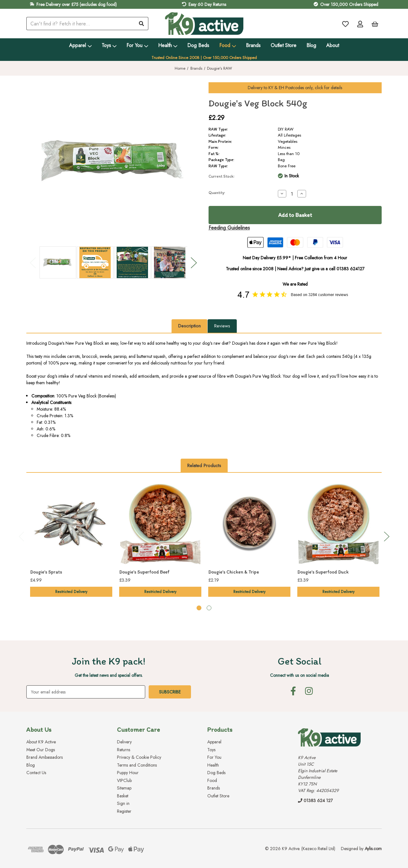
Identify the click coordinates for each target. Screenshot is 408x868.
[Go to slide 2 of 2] (209, 608)
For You (137, 45)
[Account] (360, 24)
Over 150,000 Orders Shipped (349, 4)
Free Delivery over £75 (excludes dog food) (77, 4)
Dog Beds (198, 45)
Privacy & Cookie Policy (139, 757)
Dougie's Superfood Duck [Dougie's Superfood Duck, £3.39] (323, 572)
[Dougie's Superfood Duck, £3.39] (338, 524)
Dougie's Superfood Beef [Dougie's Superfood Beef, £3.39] (144, 572)
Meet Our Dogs (41, 749)
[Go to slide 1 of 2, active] (199, 608)
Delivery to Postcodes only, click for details (295, 88)
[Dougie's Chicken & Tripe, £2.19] (249, 524)
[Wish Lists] (345, 24)
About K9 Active (41, 742)
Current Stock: (222, 176)
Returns (124, 749)
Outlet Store (283, 45)
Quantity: (217, 193)
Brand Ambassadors (45, 757)
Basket (123, 795)
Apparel (80, 45)
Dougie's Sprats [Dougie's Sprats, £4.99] (46, 572)
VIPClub (124, 780)
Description (189, 326)
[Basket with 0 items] (375, 24)
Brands (253, 45)
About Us (39, 730)
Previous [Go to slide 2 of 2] (33, 263)
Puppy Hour (128, 773)
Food (228, 45)
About (333, 45)
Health (168, 45)
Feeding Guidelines (229, 228)
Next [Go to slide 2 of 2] (193, 263)
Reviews (222, 326)
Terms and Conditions (137, 765)
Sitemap (124, 788)
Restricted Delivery (71, 592)
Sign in (123, 803)
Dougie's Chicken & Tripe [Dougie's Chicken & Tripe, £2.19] (234, 572)
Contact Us (36, 773)
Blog (311, 45)
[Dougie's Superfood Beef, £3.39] (160, 524)
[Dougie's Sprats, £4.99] (71, 524)
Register (124, 811)
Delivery (124, 742)
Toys (109, 45)
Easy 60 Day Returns (207, 4)
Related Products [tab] (204, 466)
